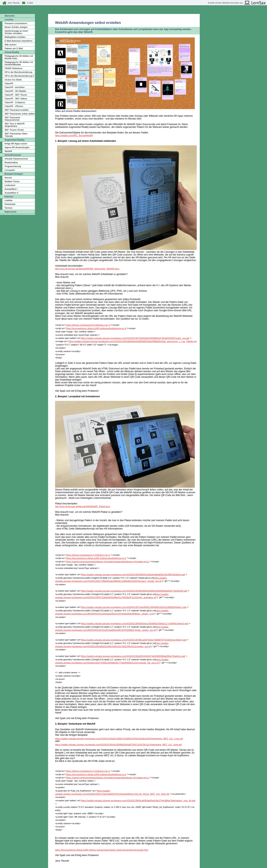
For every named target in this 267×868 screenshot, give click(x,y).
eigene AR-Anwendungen (17, 147)
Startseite (10, 16)
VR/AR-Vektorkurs (13, 68)
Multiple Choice (12, 181)
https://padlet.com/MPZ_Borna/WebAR (74, 135)
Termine (8, 208)
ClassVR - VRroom (14, 106)
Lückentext (10, 185)
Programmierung (13, 166)
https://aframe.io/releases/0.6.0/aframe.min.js (88, 325)
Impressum (10, 212)
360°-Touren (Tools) (14, 130)
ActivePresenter (13, 155)
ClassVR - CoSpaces (15, 102)
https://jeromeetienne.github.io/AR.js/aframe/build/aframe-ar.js (96, 328)
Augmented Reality (15, 140)
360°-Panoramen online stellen (20, 114)
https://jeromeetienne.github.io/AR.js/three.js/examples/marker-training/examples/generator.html (102, 850)
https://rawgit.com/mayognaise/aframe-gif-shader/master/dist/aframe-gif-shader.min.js (108, 562)
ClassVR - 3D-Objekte (15, 91)
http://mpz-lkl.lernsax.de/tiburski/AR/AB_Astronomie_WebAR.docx (87, 269)
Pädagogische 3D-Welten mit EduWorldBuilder (19, 63)
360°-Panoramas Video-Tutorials (16, 135)
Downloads (10, 204)
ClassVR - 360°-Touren (16, 95)
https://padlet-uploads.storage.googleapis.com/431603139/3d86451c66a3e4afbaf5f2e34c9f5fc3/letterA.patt (133, 574)
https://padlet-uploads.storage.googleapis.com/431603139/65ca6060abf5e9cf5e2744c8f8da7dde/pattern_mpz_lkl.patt (138, 800)
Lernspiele (10, 170)
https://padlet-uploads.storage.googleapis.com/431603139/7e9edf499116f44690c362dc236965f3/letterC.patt (134, 607)
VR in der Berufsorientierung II (19, 76)
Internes (9, 197)
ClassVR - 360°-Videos (16, 99)
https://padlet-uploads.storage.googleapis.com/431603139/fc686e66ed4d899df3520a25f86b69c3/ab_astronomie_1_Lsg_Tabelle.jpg (133, 341)
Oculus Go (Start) (13, 80)
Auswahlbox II (11, 193)
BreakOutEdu (11, 162)
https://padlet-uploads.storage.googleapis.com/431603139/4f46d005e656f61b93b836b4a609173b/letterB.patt (134, 591)
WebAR (8, 151)
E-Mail (30, 3)
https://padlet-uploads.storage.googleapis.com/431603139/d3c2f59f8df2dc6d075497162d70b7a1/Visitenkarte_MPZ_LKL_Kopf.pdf (118, 745)
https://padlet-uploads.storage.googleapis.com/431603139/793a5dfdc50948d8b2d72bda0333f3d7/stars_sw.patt (135, 338)
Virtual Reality (12, 52)
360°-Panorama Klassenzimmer (12, 119)
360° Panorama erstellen (17, 110)
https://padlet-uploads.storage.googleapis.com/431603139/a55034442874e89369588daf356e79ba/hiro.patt (133, 656)
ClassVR (9, 83)
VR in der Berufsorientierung (18, 72)
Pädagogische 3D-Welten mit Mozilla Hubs (19, 57)
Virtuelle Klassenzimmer (16, 159)
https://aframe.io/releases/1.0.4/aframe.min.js (88, 555)
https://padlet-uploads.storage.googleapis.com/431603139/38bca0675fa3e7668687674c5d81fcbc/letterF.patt (134, 640)
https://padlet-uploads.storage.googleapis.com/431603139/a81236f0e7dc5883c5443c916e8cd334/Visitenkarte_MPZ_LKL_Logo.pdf (119, 739)
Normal (8, 178)
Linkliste (9, 200)
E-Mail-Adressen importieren (18, 41)
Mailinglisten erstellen (15, 37)
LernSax (9, 20)
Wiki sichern (10, 45)
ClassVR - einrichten (15, 87)
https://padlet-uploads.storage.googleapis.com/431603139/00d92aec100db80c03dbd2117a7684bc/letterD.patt (135, 623)
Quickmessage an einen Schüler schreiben (16, 32)
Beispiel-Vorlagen (14, 174)
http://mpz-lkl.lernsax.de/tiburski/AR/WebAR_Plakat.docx (83, 506)
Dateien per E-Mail (14, 48)
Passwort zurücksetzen (16, 23)
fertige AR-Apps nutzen (16, 144)
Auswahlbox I (11, 189)
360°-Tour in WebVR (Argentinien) (15, 125)
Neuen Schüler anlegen (16, 27)
